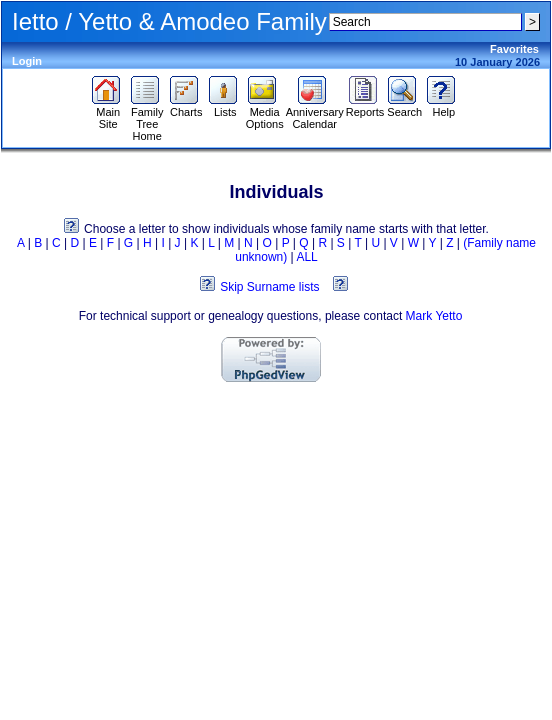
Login (27, 61)
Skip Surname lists (269, 287)
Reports (365, 107)
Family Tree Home (147, 119)
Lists (225, 107)
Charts (186, 107)
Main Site (108, 113)
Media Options (265, 113)
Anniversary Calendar (315, 113)
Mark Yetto (434, 316)
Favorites (514, 49)
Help (443, 107)
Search (404, 107)
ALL (306, 257)
